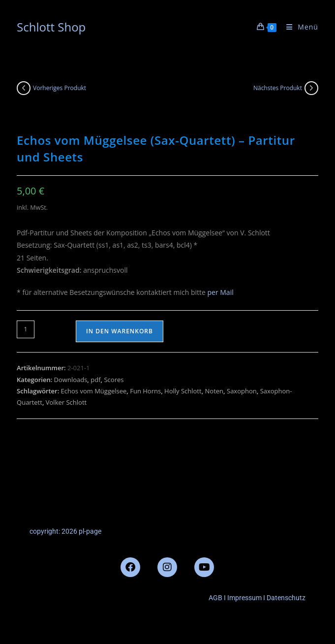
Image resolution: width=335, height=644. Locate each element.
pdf (95, 380)
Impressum (244, 598)
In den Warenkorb (120, 331)
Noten (214, 391)
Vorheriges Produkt (60, 88)
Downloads (71, 380)
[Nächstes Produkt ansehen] (311, 88)
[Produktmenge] (26, 329)
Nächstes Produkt (278, 88)
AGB (215, 598)
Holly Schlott (183, 391)
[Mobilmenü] (299, 27)
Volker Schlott (66, 402)
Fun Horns (145, 391)
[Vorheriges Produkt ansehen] (24, 88)
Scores (114, 380)
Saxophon (242, 391)
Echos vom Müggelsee (94, 391)
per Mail (220, 292)
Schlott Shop (51, 27)
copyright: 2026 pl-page (65, 531)
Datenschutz (286, 598)
